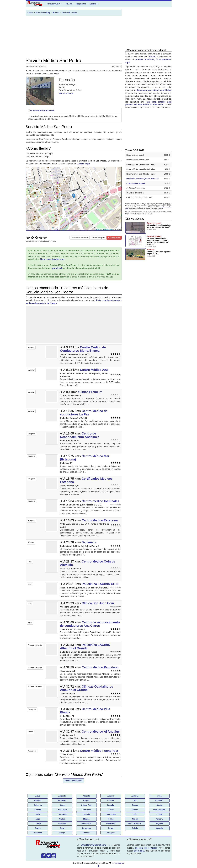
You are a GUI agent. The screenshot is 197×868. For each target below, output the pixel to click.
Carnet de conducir (154, 223)
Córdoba (111, 805)
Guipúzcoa (86, 810)
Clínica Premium (90, 392)
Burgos (86, 800)
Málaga (86, 819)
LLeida (159, 814)
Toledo (135, 828)
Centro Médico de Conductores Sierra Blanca (83, 349)
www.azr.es (119, 863)
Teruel (111, 828)
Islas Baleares (159, 810)
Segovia (159, 824)
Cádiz (135, 800)
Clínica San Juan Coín (98, 603)
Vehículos (151, 250)
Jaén (38, 814)
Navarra (159, 819)
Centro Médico (116, 66)
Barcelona (62, 800)
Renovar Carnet (54, 4)
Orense (38, 824)
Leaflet (98, 229)
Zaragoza (111, 833)
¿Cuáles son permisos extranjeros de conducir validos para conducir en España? (158, 241)
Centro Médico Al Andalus (101, 731)
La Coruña (62, 814)
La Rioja (86, 814)
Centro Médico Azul (94, 370)
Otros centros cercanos (79, 238)
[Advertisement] (74, 37)
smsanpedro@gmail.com (42, 110)
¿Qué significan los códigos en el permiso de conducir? (159, 226)
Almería (111, 796)
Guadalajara (62, 810)
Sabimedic (89, 542)
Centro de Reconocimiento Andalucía (80, 435)
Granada (38, 810)
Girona (159, 805)
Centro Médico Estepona (100, 520)
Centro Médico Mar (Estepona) (85, 458)
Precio (152, 57)
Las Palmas (111, 814)
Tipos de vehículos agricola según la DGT (159, 253)
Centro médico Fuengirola (99, 751)
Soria (62, 828)
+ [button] (29, 170)
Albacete (62, 796)
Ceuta (62, 805)
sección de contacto (146, 848)
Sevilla (38, 828)
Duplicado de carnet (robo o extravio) (142, 179)
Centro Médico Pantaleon (100, 667)
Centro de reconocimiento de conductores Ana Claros (90, 624)
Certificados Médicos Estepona (86, 480)
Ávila (159, 796)
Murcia (135, 819)
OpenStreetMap (108, 229)
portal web (57, 268)
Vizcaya (62, 833)
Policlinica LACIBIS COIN (100, 584)
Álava (38, 796)
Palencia (62, 824)
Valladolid (38, 833)
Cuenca (135, 805)
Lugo (38, 819)
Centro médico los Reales (100, 501)
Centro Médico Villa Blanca (85, 711)
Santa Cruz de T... (135, 824)
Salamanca (111, 824)
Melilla (111, 819)
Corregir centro (114, 238)
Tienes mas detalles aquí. (52, 259)
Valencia (159, 828)
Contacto (95, 4)
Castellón (38, 805)
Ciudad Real (86, 805)
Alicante (86, 796)
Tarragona (86, 828)
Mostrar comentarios (73, 781)
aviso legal (139, 851)
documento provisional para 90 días (154, 90)
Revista (69, 4)
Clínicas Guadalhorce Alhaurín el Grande (87, 688)
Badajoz (38, 800)
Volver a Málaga (98, 238)
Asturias (135, 796)
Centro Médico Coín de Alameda (88, 563)
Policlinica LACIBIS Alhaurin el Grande (85, 646)
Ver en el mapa (66, 93)
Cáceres (111, 800)
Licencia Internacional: (136, 183)
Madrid (62, 819)
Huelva (111, 810)
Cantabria (159, 800)
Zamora (86, 833)
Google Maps (83, 164)
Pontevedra (86, 824)
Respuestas (81, 4)
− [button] (29, 174)
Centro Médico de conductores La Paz (84, 413)
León (135, 814)
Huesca (135, 810)
